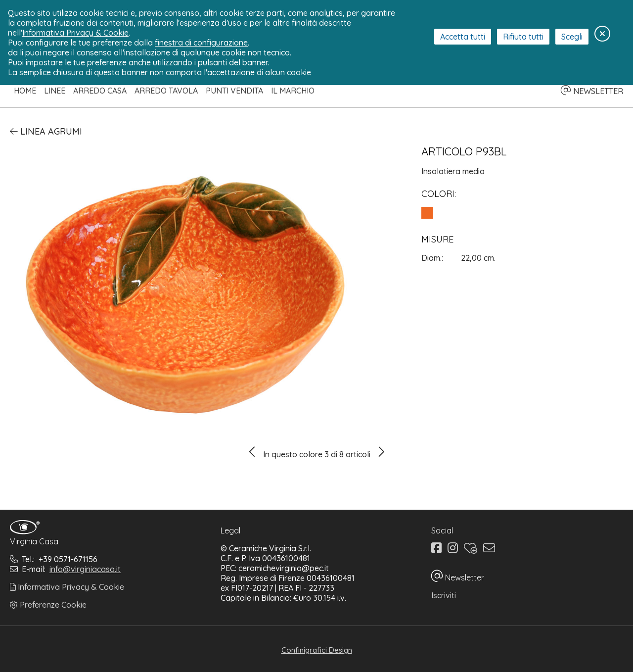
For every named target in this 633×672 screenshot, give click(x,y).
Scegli (572, 37)
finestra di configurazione (201, 43)
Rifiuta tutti (523, 37)
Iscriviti (444, 595)
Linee (55, 91)
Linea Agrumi (46, 131)
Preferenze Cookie (48, 605)
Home (25, 91)
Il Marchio (293, 91)
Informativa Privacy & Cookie (67, 587)
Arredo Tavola (166, 91)
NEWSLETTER (592, 91)
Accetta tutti (463, 37)
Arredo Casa (100, 91)
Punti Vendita (234, 91)
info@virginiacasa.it (85, 569)
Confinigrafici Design (317, 650)
